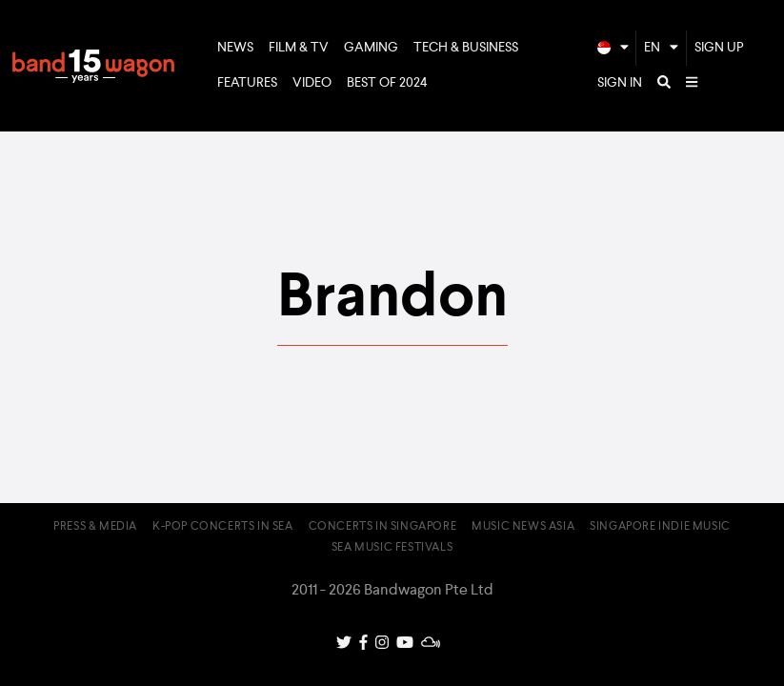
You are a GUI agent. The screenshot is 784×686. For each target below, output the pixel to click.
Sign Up (719, 48)
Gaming (371, 48)
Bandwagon (93, 66)
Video (312, 83)
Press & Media (95, 527)
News (235, 48)
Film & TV (299, 48)
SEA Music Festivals (392, 548)
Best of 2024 (387, 83)
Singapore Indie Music (660, 527)
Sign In (620, 83)
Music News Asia (523, 527)
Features (247, 83)
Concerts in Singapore (383, 527)
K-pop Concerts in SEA (223, 527)
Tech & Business (466, 48)
